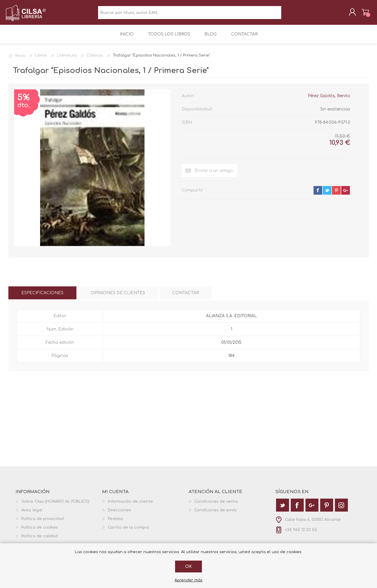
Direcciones (119, 514)
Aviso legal (32, 514)
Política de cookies (40, 531)
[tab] (42, 297)
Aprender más (188, 580)
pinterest (336, 194)
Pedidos (116, 523)
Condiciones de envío (216, 514)
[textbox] (190, 15)
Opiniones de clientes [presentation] (118, 297)
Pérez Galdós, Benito (329, 100)
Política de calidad (40, 540)
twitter (327, 194)
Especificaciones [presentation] (42, 297)
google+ (346, 194)
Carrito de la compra (362, 14)
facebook (318, 194)
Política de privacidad (43, 523)
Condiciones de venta (216, 506)
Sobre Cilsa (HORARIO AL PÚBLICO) (55, 506)
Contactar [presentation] (185, 297)
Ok (188, 567)
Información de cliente (130, 506)
